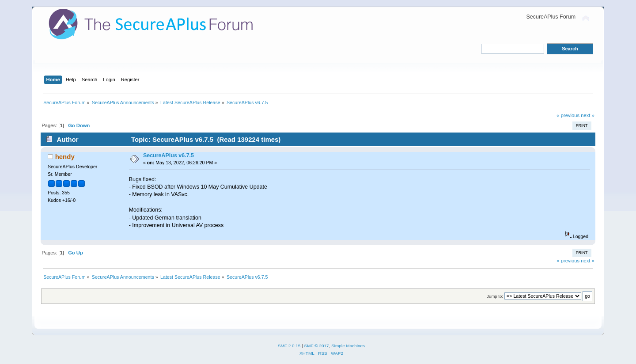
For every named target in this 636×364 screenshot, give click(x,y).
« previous (568, 115)
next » (588, 115)
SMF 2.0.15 (289, 346)
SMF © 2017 (317, 346)
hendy (65, 157)
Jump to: (495, 296)
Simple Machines (348, 346)
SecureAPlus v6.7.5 (168, 155)
